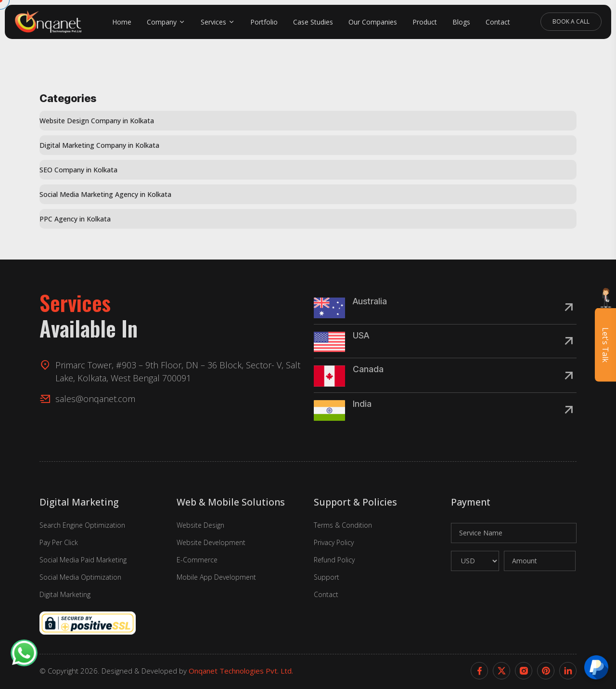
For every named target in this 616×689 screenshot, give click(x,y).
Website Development (211, 542)
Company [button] (162, 22)
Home (122, 22)
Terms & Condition (343, 525)
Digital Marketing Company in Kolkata (99, 145)
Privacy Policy (334, 542)
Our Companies (373, 22)
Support (327, 577)
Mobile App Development (216, 577)
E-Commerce (197, 560)
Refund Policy (334, 560)
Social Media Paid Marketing (83, 560)
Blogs (461, 22)
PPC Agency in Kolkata (75, 219)
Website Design (200, 525)
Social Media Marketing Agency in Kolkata (105, 194)
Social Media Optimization (80, 577)
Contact (498, 22)
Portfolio (264, 22)
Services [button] (213, 22)
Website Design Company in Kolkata (97, 121)
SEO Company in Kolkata (78, 170)
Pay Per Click (59, 542)
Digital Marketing (65, 594)
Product (425, 22)
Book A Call (571, 21)
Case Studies (313, 22)
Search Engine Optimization (82, 525)
